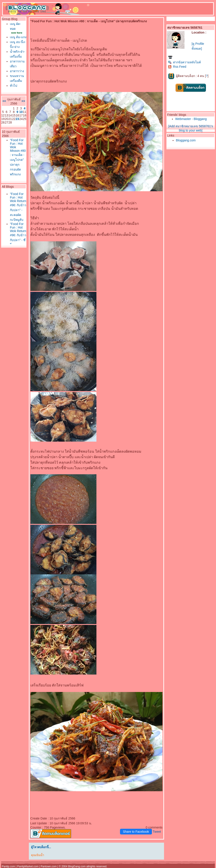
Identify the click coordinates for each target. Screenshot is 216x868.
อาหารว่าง (17, 71)
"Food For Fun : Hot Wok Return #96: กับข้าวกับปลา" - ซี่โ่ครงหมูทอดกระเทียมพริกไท (18, 242)
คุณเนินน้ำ (38, 855)
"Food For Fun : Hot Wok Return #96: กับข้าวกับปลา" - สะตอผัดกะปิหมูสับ (18, 207)
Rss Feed (177, 67)
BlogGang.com (77, 866)
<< (4, 101)
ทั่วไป (14, 86)
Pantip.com (8, 866)
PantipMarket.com (28, 866)
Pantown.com (49, 866)
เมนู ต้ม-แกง (18, 37)
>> (23, 101)
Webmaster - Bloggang (191, 119)
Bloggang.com (186, 140)
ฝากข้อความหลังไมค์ (184, 62)
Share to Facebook (136, 832)
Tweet (157, 832)
